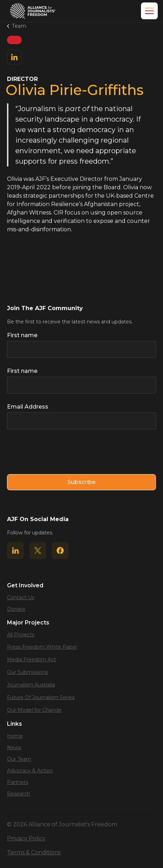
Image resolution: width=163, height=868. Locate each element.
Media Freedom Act (31, 659)
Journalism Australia (31, 685)
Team (19, 26)
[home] (33, 11)
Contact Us (21, 597)
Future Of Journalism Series (41, 697)
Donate (16, 609)
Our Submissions (27, 672)
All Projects (21, 635)
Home (15, 736)
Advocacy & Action (30, 771)
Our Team (19, 759)
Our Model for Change (34, 710)
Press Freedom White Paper (42, 647)
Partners (17, 782)
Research (19, 794)
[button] (148, 11)
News (14, 747)
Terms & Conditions (34, 852)
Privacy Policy (26, 838)
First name (22, 335)
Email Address (28, 407)
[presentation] (60, 452)
